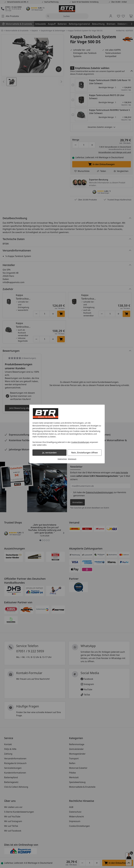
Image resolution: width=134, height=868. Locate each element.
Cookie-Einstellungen (80, 442)
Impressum (72, 459)
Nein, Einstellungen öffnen (84, 453)
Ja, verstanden (50, 453)
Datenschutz (62, 459)
